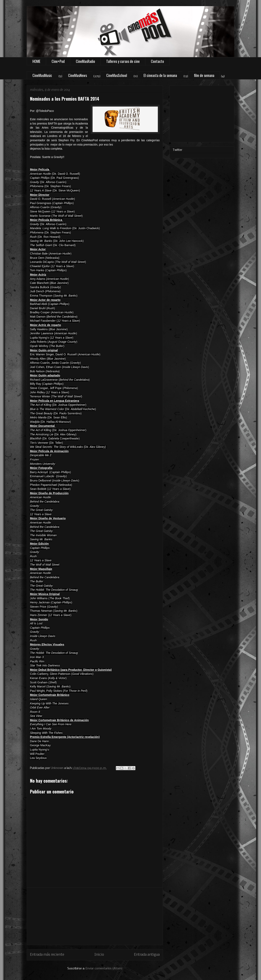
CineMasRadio (85, 61)
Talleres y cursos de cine (123, 61)
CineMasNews (77, 75)
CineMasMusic (42, 75)
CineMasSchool (117, 75)
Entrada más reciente (47, 955)
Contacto (157, 61)
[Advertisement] (95, 916)
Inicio (99, 955)
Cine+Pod (58, 61)
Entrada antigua (147, 955)
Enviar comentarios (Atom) (104, 969)
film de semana (204, 75)
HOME (36, 61)
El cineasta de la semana (160, 75)
